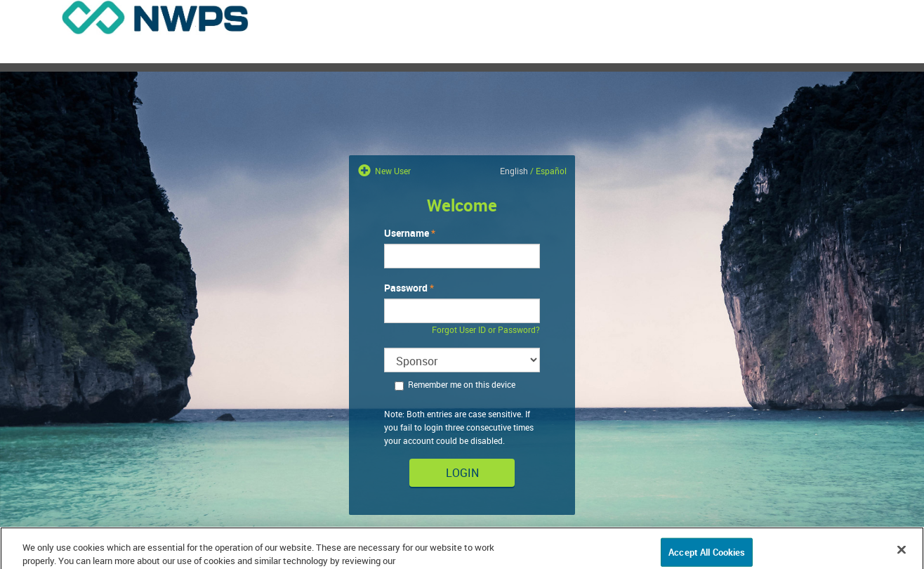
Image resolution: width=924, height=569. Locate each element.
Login (462, 473)
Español (551, 171)
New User (392, 171)
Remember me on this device (455, 384)
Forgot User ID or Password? (486, 329)
